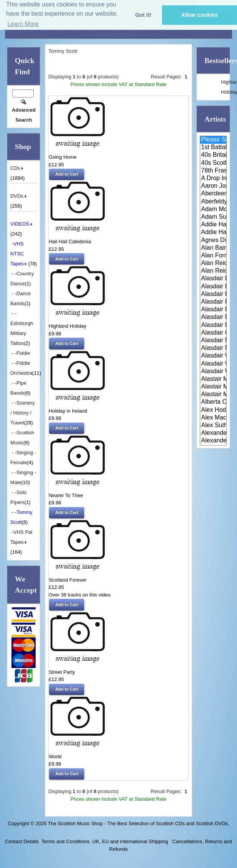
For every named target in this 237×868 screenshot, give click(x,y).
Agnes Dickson (213, 241)
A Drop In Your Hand (213, 179)
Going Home (63, 157)
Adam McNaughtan (213, 210)
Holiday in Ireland (68, 411)
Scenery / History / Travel (23, 413)
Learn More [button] (23, 24)
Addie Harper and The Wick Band (213, 225)
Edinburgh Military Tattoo (22, 333)
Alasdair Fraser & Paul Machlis (213, 325)
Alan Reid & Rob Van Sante (213, 263)
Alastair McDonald (213, 379)
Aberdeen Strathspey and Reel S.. (213, 194)
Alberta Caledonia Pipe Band (213, 402)
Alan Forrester (213, 256)
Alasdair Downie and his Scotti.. (213, 279)
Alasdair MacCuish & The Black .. (213, 341)
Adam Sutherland (213, 217)
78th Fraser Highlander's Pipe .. (213, 171)
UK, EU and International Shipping (130, 841)
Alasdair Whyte (213, 364)
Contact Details (22, 841)
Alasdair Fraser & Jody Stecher (213, 302)
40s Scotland (213, 163)
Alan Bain (213, 248)
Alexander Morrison (213, 441)
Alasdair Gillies (213, 333)
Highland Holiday (67, 326)
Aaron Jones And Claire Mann (213, 186)
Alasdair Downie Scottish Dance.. (213, 287)
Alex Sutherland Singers (213, 426)
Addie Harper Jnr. (213, 232)
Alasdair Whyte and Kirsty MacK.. (213, 372)
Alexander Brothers (213, 433)
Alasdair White (213, 356)
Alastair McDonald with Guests (213, 395)
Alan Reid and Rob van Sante (213, 271)
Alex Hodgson (213, 410)
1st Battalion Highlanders (213, 148)
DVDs (19, 196)
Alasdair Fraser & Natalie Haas (213, 317)
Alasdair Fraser (213, 294)
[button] (67, 174)
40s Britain (213, 155)
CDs (17, 168)
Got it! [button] (143, 15)
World (55, 757)
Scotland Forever (68, 580)
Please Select (213, 140)
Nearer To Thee (66, 495)
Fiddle (23, 353)
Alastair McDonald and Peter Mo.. (213, 387)
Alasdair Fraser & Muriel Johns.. (213, 310)
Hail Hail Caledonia (70, 241)
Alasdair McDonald (213, 348)
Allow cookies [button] (199, 15)
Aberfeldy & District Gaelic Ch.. (213, 202)
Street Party (62, 672)
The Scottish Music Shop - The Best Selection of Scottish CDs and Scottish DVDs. (139, 823)
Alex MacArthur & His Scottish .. (213, 418)
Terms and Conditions (65, 841)
